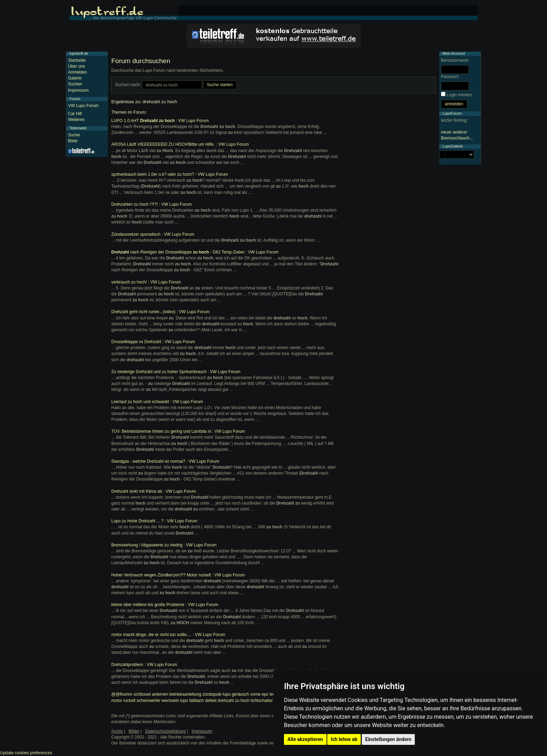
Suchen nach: (128, 85)
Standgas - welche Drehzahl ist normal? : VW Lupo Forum (165, 461)
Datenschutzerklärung (166, 731)
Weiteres (76, 120)
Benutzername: (455, 60)
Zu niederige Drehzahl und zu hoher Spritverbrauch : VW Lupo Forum (176, 372)
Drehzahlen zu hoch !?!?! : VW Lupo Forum (152, 204)
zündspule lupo (216, 694)
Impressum (78, 90)
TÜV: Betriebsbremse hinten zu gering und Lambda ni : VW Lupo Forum (178, 431)
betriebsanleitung (185, 694)
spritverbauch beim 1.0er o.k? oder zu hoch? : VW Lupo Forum (170, 174)
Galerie (75, 78)
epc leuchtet (273, 694)
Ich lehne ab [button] (344, 739)
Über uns (77, 66)
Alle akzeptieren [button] (305, 739)
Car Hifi (75, 114)
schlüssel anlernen (151, 694)
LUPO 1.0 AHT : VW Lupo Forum (160, 121)
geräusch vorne (246, 694)
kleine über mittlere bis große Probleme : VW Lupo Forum (165, 605)
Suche (74, 135)
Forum (75, 99)
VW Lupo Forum (83, 106)
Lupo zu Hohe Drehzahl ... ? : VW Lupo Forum (154, 521)
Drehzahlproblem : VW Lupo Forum (144, 665)
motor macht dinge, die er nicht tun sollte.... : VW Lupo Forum (168, 635)
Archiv (117, 731)
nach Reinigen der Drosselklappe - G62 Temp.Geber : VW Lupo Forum (195, 252)
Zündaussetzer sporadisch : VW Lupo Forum (153, 234)
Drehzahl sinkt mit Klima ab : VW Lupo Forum (154, 491)
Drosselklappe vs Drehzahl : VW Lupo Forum (153, 342)
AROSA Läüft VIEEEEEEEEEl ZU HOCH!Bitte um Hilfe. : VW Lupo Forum (180, 144)
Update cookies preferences (26, 753)
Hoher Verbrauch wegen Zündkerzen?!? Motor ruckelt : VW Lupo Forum (178, 575)
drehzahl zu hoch (234, 701)
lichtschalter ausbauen (272, 701)
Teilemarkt (78, 128)
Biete (73, 141)
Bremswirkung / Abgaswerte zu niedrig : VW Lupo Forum (164, 545)
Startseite (77, 60)
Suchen (75, 84)
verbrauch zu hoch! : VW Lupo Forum (146, 282)
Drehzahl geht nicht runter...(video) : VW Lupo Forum (160, 312)
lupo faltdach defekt (198, 701)
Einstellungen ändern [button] (388, 739)
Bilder (134, 731)
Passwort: (450, 77)
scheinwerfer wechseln (158, 701)
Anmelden (77, 72)
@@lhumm (122, 694)
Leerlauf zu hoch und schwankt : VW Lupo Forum (157, 402)
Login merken (459, 95)
